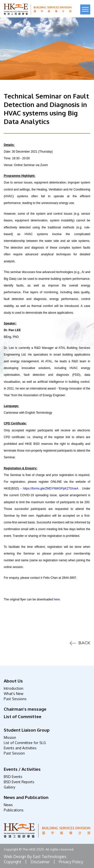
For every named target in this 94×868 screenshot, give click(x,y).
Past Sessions (15, 699)
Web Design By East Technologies (35, 857)
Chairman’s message (25, 709)
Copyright (13, 862)
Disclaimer (40, 862)
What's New (14, 694)
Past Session (14, 753)
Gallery (10, 787)
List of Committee (23, 717)
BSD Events (13, 777)
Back (84, 643)
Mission (10, 737)
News (8, 805)
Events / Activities (22, 769)
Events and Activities (20, 748)
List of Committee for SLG (25, 743)
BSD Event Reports (19, 782)
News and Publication (26, 797)
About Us (13, 681)
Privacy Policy (71, 862)
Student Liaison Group (27, 730)
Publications (14, 810)
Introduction (14, 688)
